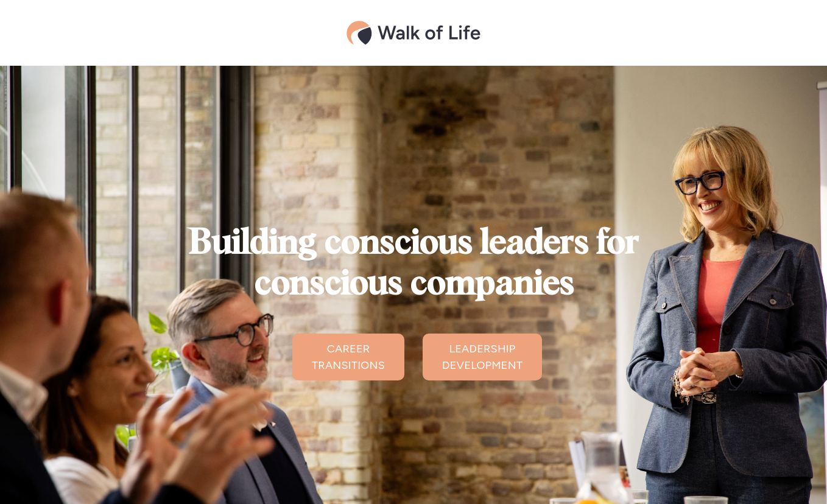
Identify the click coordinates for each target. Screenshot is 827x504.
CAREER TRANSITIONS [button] (348, 357)
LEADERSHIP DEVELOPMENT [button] (482, 357)
